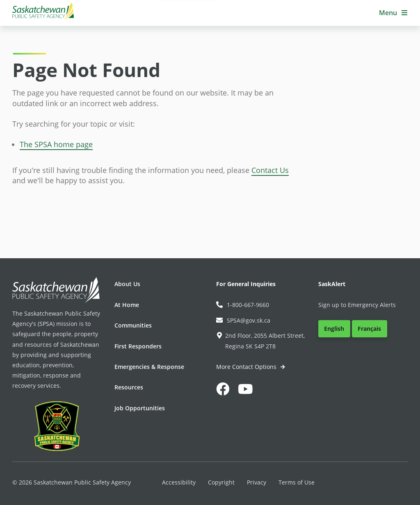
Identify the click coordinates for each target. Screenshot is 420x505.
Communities (133, 325)
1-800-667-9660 (243, 305)
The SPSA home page (56, 144)
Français (369, 329)
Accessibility (179, 482)
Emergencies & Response (149, 367)
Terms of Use (297, 482)
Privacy (257, 482)
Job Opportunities (140, 408)
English (334, 329)
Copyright (221, 482)
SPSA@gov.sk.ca (243, 320)
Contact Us (270, 170)
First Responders (138, 346)
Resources (129, 387)
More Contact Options (247, 367)
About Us (127, 284)
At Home (127, 305)
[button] (393, 13)
